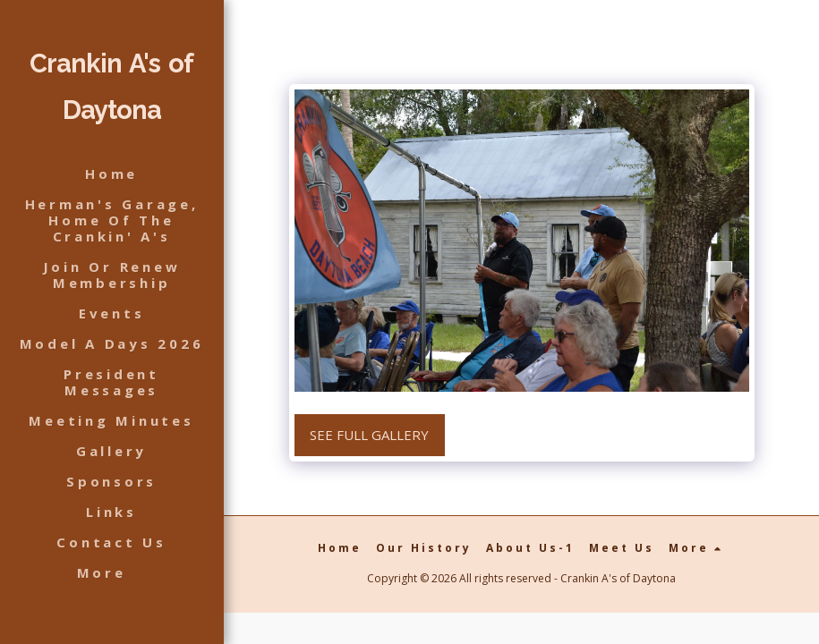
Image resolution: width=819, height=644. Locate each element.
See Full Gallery (369, 435)
